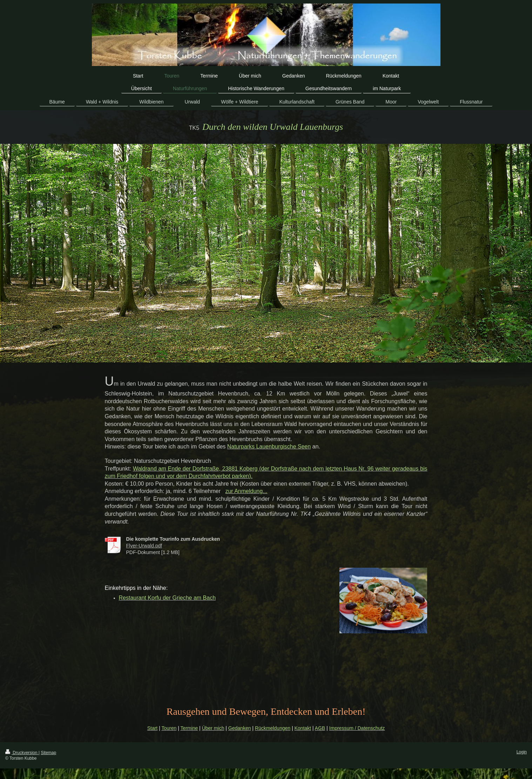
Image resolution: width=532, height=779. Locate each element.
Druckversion (22, 753)
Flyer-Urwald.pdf (144, 546)
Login (522, 752)
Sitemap (48, 753)
